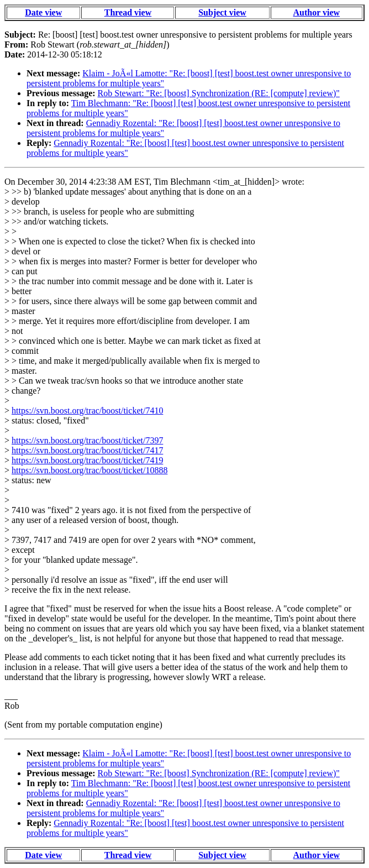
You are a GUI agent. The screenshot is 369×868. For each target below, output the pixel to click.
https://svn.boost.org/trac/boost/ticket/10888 (89, 470)
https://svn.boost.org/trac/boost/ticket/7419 (87, 460)
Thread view (128, 12)
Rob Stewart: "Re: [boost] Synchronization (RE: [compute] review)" (219, 93)
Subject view (222, 12)
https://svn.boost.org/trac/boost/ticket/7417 (87, 450)
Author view (317, 12)
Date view (43, 12)
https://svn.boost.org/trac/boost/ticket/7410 (87, 411)
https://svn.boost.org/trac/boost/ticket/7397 (87, 440)
